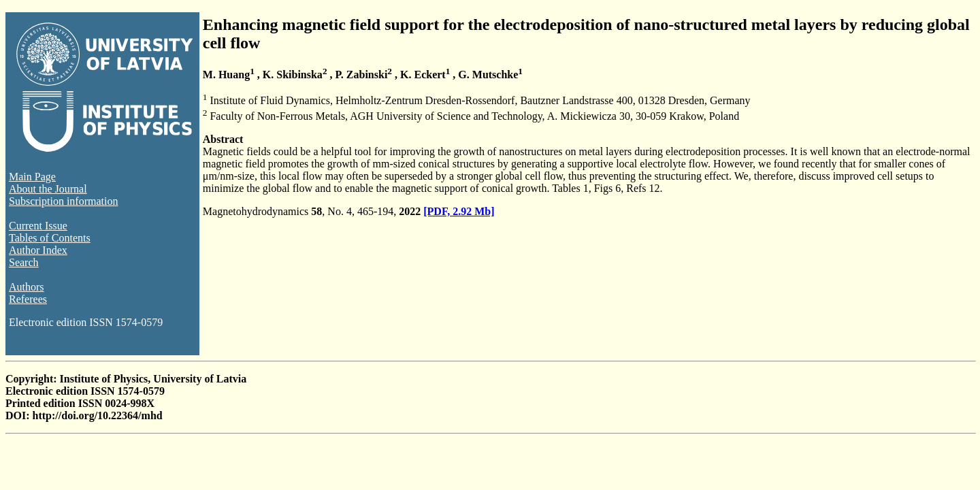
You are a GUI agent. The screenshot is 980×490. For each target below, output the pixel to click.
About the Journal (48, 189)
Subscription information (63, 201)
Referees (28, 299)
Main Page (32, 177)
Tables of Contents (50, 238)
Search (24, 262)
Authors (27, 287)
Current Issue (38, 226)
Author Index (38, 250)
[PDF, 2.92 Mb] (459, 211)
